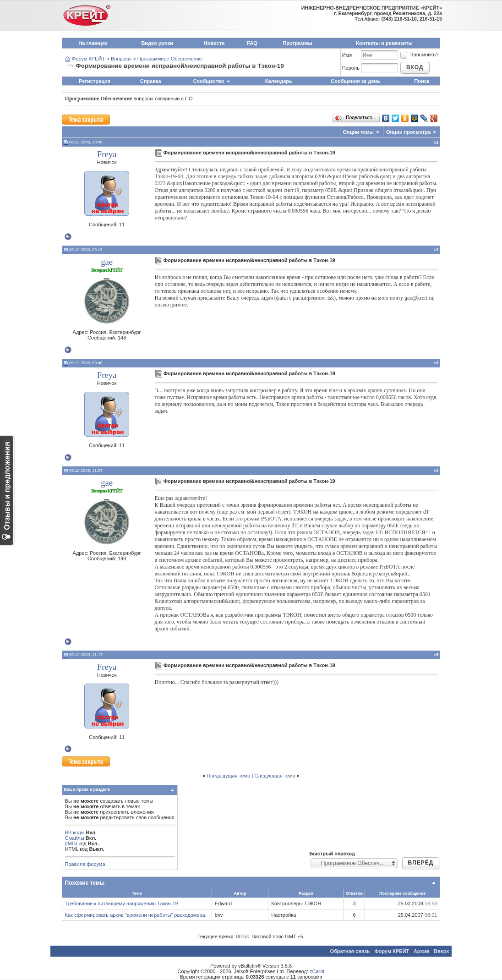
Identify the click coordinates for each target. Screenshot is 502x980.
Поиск (422, 81)
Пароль (351, 68)
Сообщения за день (355, 81)
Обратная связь (350, 951)
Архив (421, 951)
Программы (297, 43)
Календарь (279, 81)
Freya (107, 154)
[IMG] (71, 843)
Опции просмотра (408, 132)
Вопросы (121, 59)
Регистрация (95, 81)
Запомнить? (419, 55)
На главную (93, 43)
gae (107, 262)
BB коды (75, 832)
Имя (347, 55)
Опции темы (358, 132)
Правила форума (85, 864)
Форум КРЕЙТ (88, 59)
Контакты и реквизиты (384, 43)
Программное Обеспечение (170, 59)
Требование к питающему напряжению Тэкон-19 (122, 903)
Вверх (441, 951)
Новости (214, 43)
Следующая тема (275, 776)
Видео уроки (157, 43)
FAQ (252, 43)
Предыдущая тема (228, 776)
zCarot (317, 971)
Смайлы (75, 838)
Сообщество (212, 81)
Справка (151, 81)
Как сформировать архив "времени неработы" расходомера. (136, 915)
